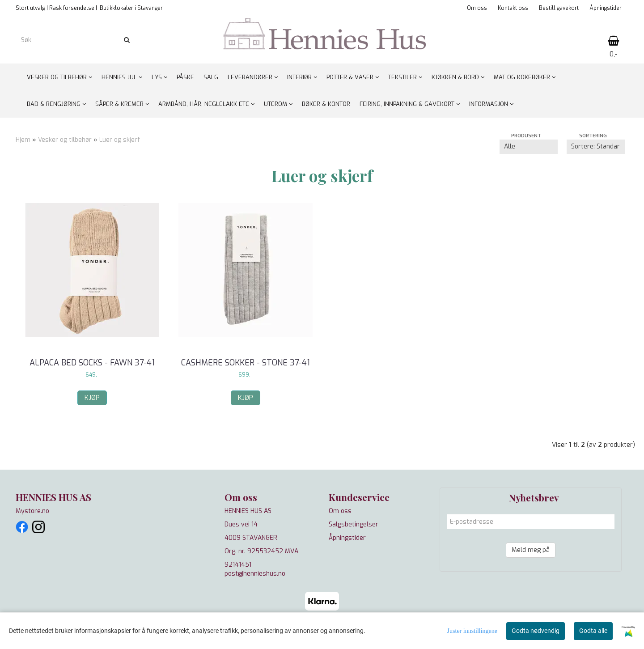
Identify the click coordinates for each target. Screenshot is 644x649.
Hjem (23, 140)
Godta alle (593, 631)
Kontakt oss (513, 8)
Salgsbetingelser (354, 524)
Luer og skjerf (120, 140)
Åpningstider (606, 8)
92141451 (238, 565)
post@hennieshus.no (255, 574)
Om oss (477, 8)
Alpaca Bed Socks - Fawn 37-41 (92, 363)
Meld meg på (531, 550)
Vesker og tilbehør (66, 140)
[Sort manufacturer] (529, 147)
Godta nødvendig (536, 631)
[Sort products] (596, 147)
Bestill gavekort (559, 8)
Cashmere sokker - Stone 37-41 (246, 363)
